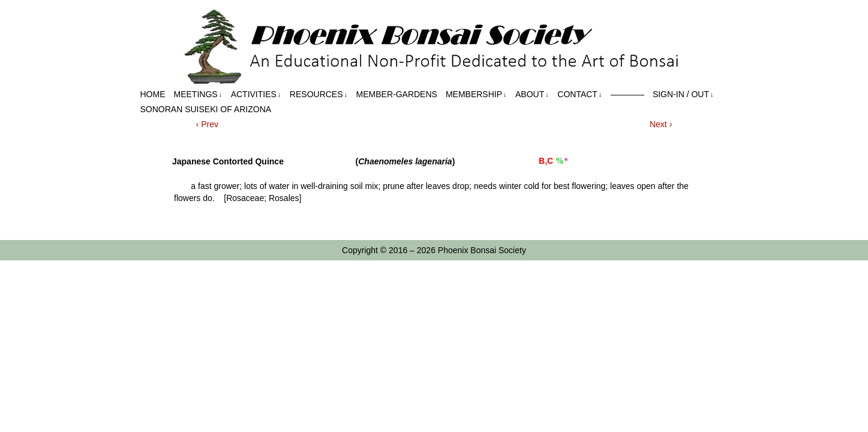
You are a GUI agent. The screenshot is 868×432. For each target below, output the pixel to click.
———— (627, 94)
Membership (476, 94)
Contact (579, 94)
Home (153, 94)
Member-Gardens (397, 94)
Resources (319, 94)
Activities (256, 94)
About (532, 94)
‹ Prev (207, 124)
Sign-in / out (683, 94)
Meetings (198, 94)
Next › (661, 124)
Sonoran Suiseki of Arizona (206, 109)
